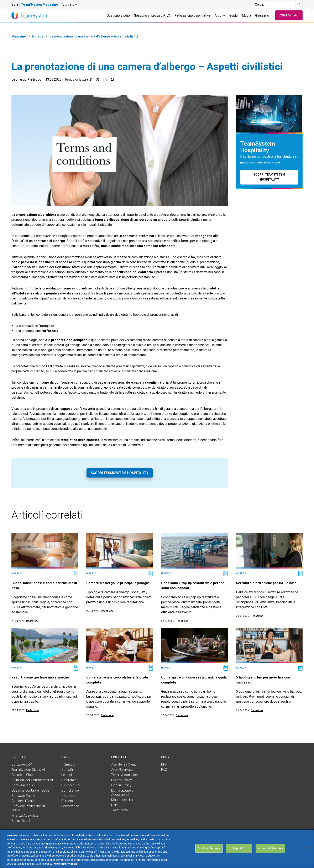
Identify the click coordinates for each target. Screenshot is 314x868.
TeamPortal (120, 810)
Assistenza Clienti (124, 764)
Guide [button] (234, 16)
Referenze (69, 780)
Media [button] (246, 16)
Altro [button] (220, 16)
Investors (68, 796)
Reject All (239, 848)
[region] (157, 849)
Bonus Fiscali (21, 821)
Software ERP (22, 764)
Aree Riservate (122, 770)
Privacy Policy (122, 780)
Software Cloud (23, 785)
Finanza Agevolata (25, 815)
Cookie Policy (121, 785)
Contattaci (289, 15)
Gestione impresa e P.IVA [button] (152, 16)
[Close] (307, 848)
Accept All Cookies (270, 848)
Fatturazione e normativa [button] (193, 16)
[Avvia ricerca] (299, 5)
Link (114, 805)
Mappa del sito (122, 800)
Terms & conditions (125, 775)
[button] (69, 5)
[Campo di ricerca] (274, 5)
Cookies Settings (209, 848)
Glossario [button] (262, 16)
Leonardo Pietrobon (27, 79)
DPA (164, 764)
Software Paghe (23, 796)
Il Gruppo (68, 764)
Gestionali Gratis (23, 801)
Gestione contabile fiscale (30, 790)
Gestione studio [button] (118, 16)
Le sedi (67, 775)
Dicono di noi (71, 785)
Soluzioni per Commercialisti (32, 780)
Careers (67, 801)
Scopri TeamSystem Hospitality (120, 473)
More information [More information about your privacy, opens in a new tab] (65, 864)
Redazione (32, 621)
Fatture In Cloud (23, 775)
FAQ (164, 770)
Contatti (67, 770)
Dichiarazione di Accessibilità (123, 793)
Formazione (70, 806)
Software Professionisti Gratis (28, 808)
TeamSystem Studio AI (28, 770)
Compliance (70, 790)
